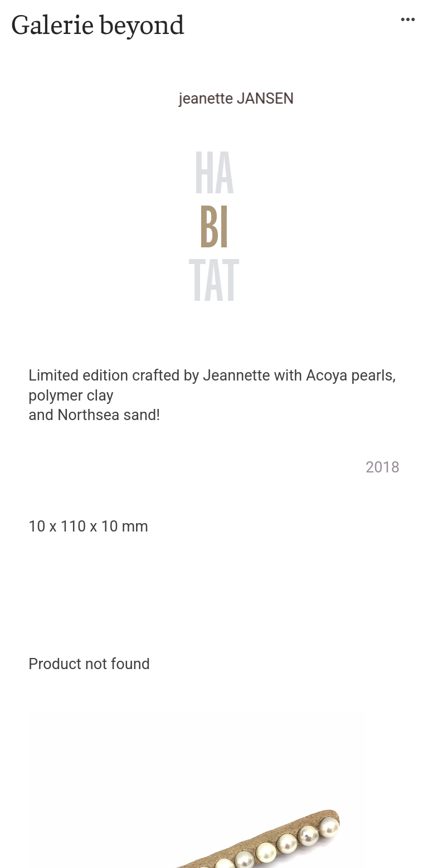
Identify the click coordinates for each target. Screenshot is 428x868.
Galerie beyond (98, 25)
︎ (408, 20)
